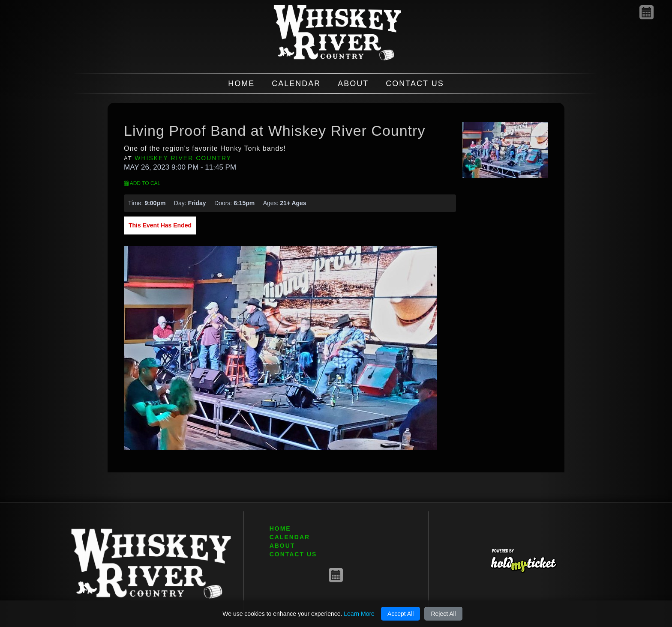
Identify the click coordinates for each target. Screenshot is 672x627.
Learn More (359, 614)
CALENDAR (296, 84)
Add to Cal (142, 183)
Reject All (443, 614)
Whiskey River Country (183, 158)
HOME (241, 84)
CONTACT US (415, 84)
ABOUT (353, 84)
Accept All (400, 614)
